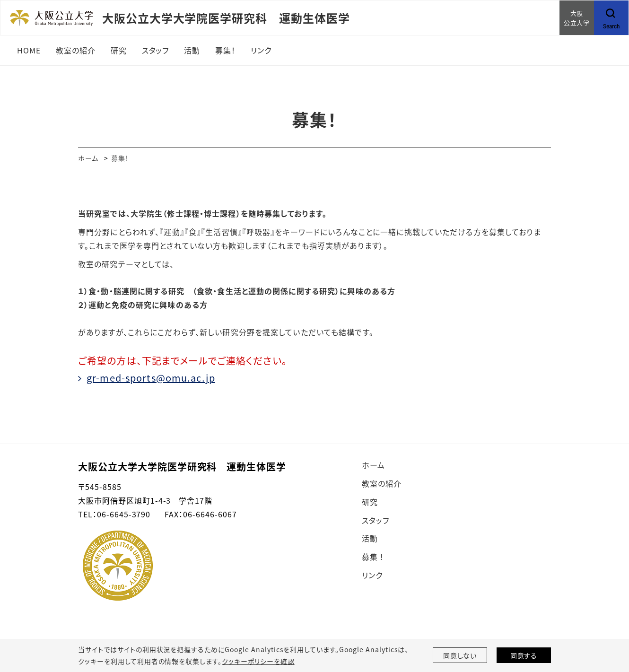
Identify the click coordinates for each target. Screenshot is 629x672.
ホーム (88, 158)
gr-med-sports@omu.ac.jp (151, 378)
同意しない (460, 655)
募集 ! (372, 557)
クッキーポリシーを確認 (258, 661)
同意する (524, 655)
